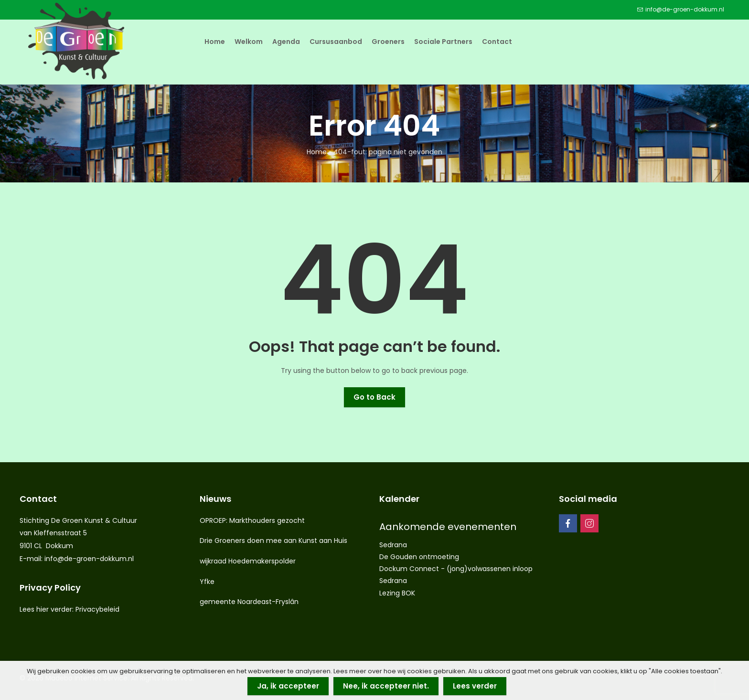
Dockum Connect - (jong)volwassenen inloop (456, 569)
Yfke (207, 582)
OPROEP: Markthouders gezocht (252, 520)
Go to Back (374, 397)
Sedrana (393, 545)
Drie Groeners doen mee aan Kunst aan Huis (273, 541)
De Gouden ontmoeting (419, 557)
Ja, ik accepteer (288, 686)
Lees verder (475, 686)
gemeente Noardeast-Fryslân (249, 602)
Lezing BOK (397, 593)
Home (317, 152)
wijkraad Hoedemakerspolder (248, 561)
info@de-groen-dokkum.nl (89, 559)
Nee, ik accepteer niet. (386, 686)
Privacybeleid (97, 609)
